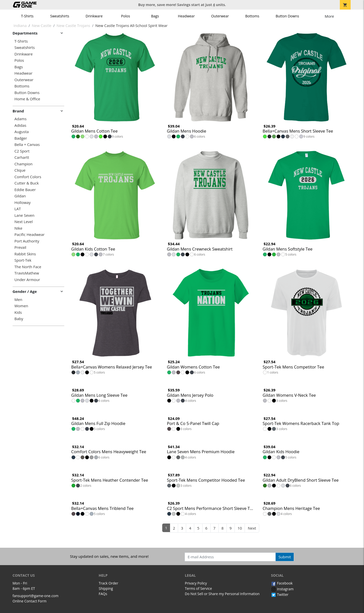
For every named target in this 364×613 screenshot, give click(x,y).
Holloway (22, 203)
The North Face (28, 267)
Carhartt (22, 157)
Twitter (280, 594)
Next (252, 528)
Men (18, 300)
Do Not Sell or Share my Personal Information (222, 594)
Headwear (186, 16)
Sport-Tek (23, 260)
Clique (20, 170)
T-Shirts (27, 16)
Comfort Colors (28, 177)
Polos (126, 16)
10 (240, 528)
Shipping (106, 588)
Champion (23, 164)
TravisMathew (27, 273)
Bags (155, 16)
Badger (21, 138)
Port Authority (27, 241)
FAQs (103, 594)
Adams (20, 119)
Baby (19, 319)
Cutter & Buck (27, 183)
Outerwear (220, 16)
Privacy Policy (196, 583)
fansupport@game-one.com (36, 596)
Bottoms (252, 16)
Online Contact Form (30, 601)
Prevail (20, 247)
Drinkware (94, 16)
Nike (18, 228)
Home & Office (27, 99)
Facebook (282, 583)
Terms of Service (198, 588)
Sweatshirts (60, 16)
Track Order (109, 583)
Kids (18, 312)
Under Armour (27, 280)
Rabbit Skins (25, 254)
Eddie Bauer (25, 190)
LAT (18, 209)
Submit (285, 557)
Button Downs (287, 16)
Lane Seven (24, 215)
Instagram (282, 589)
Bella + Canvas (27, 145)
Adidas (20, 125)
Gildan (20, 196)
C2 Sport (22, 151)
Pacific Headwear (29, 235)
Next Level (24, 222)
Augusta (22, 132)
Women (21, 306)
